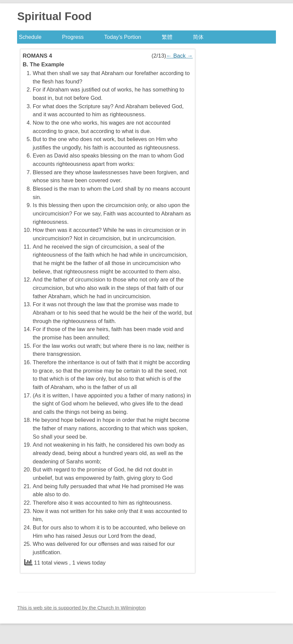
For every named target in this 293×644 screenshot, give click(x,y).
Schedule (30, 37)
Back (179, 56)
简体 (198, 37)
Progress (73, 37)
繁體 (167, 37)
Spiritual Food (54, 16)
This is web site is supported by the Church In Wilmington (81, 608)
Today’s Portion (123, 37)
